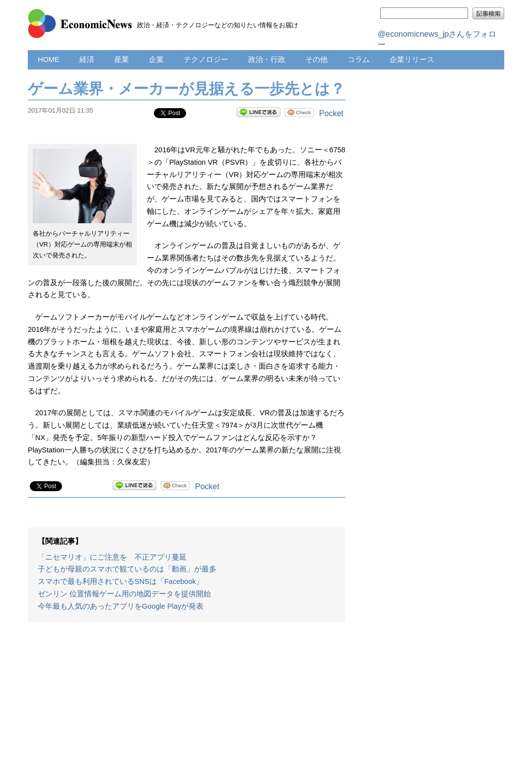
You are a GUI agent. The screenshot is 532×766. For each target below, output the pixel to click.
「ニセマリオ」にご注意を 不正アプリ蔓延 (112, 557)
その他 (316, 60)
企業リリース (412, 60)
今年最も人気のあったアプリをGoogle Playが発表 (121, 606)
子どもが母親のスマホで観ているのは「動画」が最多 (127, 569)
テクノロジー (206, 60)
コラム (359, 60)
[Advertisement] (187, 699)
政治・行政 (267, 60)
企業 (156, 60)
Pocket (331, 113)
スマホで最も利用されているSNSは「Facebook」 (121, 581)
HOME (49, 60)
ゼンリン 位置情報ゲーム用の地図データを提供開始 (124, 594)
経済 (87, 60)
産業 (122, 60)
